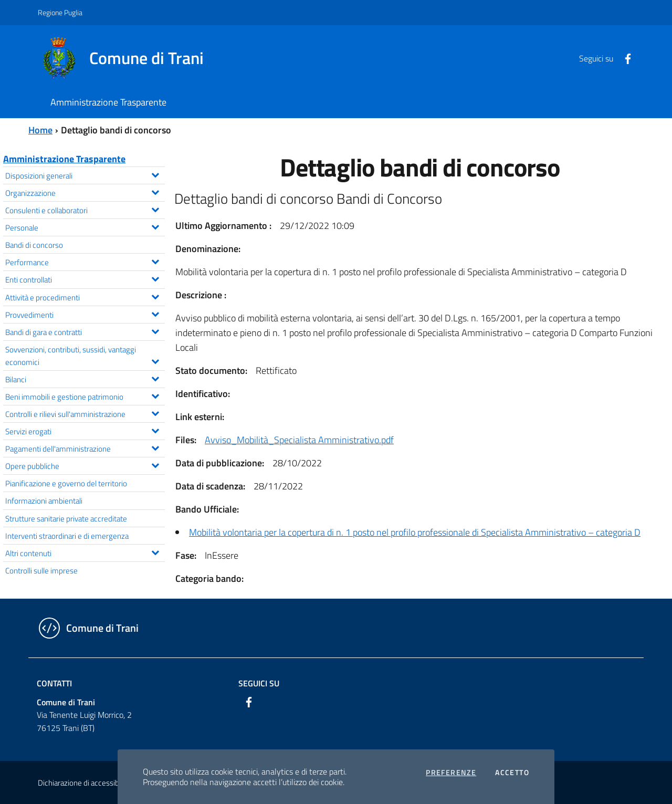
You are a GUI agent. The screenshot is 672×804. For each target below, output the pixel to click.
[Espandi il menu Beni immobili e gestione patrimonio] (155, 395)
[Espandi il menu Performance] (155, 260)
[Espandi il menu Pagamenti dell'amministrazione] (155, 447)
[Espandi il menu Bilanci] (155, 378)
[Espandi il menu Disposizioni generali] (155, 174)
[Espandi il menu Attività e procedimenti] (155, 296)
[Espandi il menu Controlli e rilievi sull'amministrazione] (155, 412)
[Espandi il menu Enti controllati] (155, 278)
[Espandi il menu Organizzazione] (155, 191)
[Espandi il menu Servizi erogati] (155, 430)
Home (40, 130)
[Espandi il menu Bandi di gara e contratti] (155, 330)
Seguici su (259, 683)
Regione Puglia (60, 12)
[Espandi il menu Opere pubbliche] (155, 464)
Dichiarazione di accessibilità (84, 783)
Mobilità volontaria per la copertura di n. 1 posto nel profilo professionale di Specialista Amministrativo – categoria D (415, 532)
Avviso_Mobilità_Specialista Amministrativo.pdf (299, 440)
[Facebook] (624, 58)
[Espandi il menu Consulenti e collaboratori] (155, 208)
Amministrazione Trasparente (64, 159)
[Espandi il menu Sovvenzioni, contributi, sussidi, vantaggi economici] (155, 360)
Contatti (54, 683)
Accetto (512, 772)
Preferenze (451, 772)
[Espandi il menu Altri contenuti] (155, 551)
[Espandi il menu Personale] (155, 226)
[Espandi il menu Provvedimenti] (155, 313)
